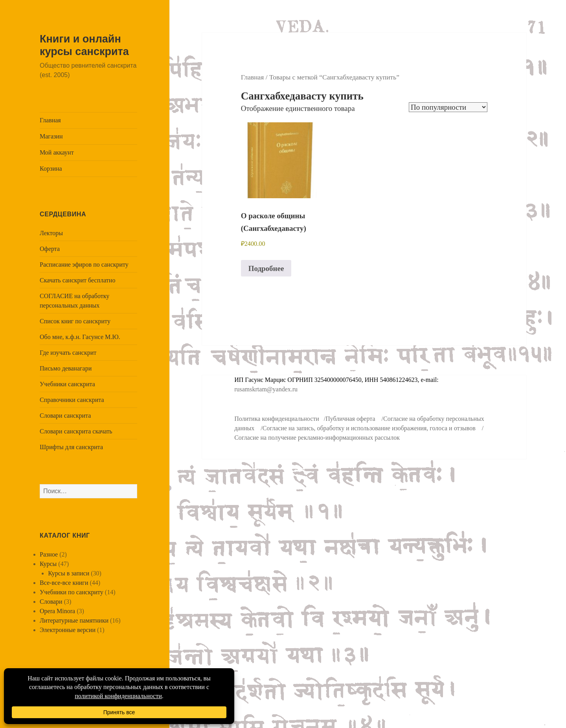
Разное (49, 554)
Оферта (50, 249)
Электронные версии (68, 630)
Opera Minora (57, 611)
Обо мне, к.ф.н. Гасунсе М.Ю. (80, 337)
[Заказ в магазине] (448, 107)
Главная (50, 120)
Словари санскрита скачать (76, 431)
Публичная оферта (350, 419)
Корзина (51, 169)
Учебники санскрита (67, 384)
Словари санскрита (65, 416)
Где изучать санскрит (68, 353)
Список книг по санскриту (75, 321)
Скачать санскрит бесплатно (77, 280)
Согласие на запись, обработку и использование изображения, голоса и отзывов (369, 428)
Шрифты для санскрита (71, 447)
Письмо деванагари (66, 368)
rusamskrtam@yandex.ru (266, 389)
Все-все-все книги (64, 583)
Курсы (48, 564)
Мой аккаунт (57, 152)
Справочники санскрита (72, 400)
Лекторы (51, 233)
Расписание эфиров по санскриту (84, 264)
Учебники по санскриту (72, 592)
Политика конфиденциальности (277, 419)
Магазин (51, 136)
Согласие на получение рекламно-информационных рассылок (317, 438)
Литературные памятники (74, 620)
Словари (51, 602)
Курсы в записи (69, 573)
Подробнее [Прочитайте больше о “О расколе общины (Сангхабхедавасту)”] (266, 268)
